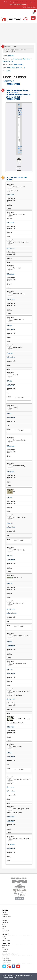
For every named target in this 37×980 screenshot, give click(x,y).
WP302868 (10, 330)
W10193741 (11, 223)
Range (4, 912)
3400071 (10, 414)
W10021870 (11, 472)
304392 (9, 381)
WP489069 (10, 385)
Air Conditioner (6, 945)
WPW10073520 (12, 613)
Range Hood (6, 931)
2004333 (10, 498)
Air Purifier (5, 951)
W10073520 (11, 609)
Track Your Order (7, 960)
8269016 (10, 753)
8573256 (10, 670)
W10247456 (11, 300)
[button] (17, 164)
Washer (4, 938)
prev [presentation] (19, 158)
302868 (9, 326)
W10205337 (11, 787)
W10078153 (11, 248)
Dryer (4, 936)
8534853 (10, 523)
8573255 (10, 642)
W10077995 (11, 699)
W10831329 (11, 849)
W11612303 (11, 527)
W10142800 (11, 274)
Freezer (4, 918)
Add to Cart (19, 398)
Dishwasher (5, 914)
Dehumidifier (6, 949)
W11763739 (11, 674)
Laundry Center (6, 941)
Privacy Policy (6, 958)
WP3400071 (11, 418)
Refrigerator (5, 920)
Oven (4, 925)
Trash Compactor (7, 916)
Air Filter (4, 947)
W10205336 (11, 817)
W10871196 (11, 821)
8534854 (10, 556)
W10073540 (11, 845)
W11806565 (11, 560)
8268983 (10, 584)
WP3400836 (11, 357)
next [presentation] (19, 161)
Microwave (5, 922)
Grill (3, 929)
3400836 (10, 353)
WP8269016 (11, 757)
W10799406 (11, 791)
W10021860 (11, 446)
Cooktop (4, 927)
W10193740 (11, 195)
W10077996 (11, 727)
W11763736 (11, 646)
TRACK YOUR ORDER (29, 7)
